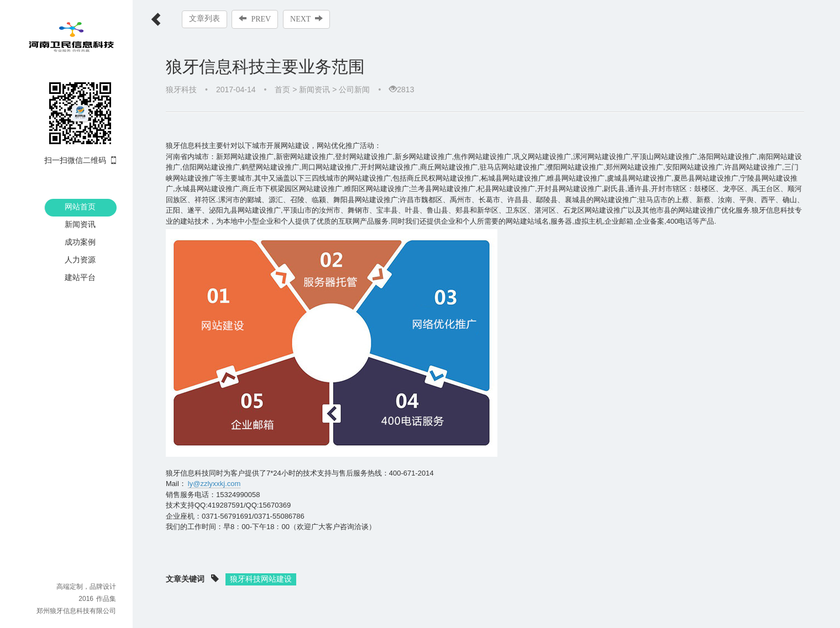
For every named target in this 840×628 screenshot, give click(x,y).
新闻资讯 (80, 224)
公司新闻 (354, 89)
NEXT (307, 19)
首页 (282, 89)
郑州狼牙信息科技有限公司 (76, 611)
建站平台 (80, 277)
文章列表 (204, 19)
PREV (255, 19)
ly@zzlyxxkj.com (214, 484)
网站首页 (80, 207)
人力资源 (80, 260)
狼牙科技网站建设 (261, 579)
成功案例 (80, 242)
